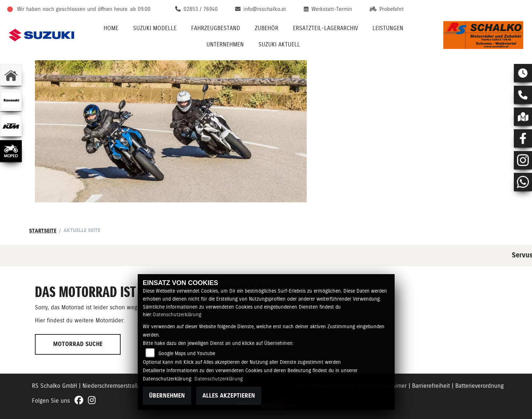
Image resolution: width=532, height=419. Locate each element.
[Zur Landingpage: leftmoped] (11, 151)
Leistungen (388, 28)
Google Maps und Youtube (187, 353)
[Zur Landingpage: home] (11, 75)
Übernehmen (167, 396)
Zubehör (267, 28)
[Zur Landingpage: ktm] (11, 126)
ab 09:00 (140, 9)
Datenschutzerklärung (177, 314)
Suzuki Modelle (155, 28)
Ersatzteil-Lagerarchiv (325, 28)
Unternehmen (225, 44)
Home (111, 28)
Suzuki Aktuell (279, 44)
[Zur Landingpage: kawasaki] (11, 100)
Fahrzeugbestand (216, 28)
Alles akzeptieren (229, 396)
